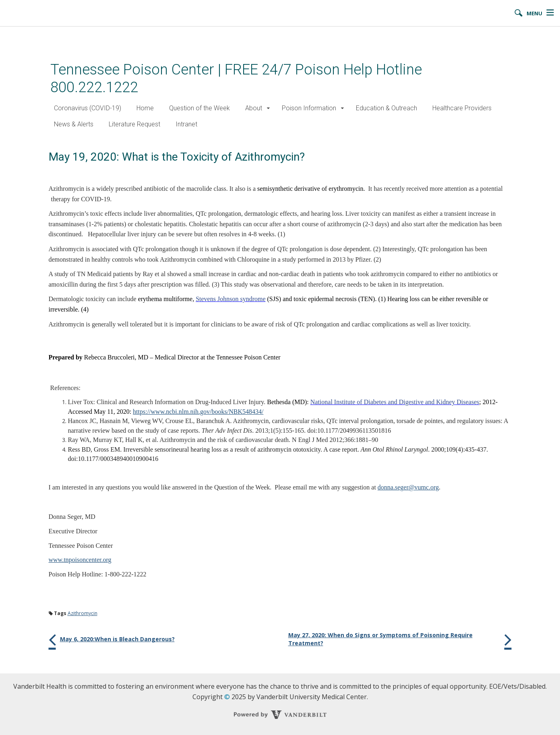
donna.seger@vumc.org (408, 487)
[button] (269, 108)
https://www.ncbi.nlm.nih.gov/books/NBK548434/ (198, 412)
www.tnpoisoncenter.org (80, 560)
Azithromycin (83, 613)
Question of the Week (199, 108)
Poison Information (309, 108)
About (254, 108)
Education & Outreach (386, 108)
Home (145, 108)
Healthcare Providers (462, 108)
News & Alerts (74, 124)
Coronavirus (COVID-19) (88, 108)
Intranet (186, 124)
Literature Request (134, 124)
